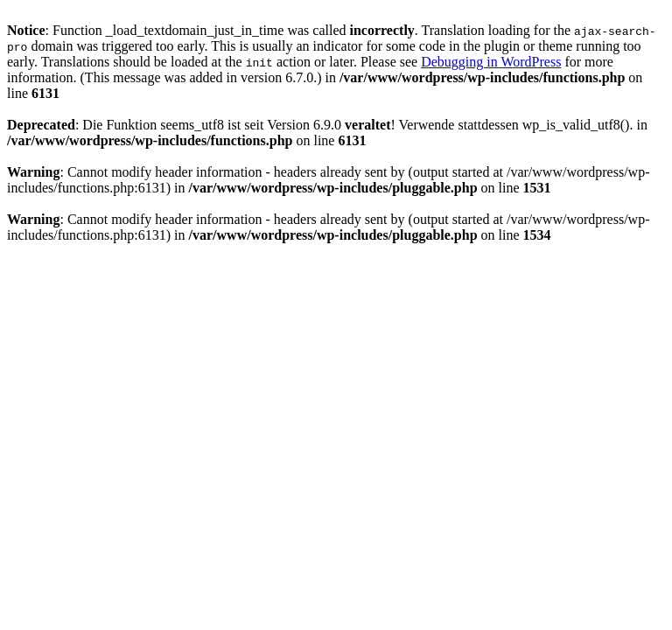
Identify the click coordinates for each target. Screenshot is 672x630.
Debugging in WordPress (491, 62)
